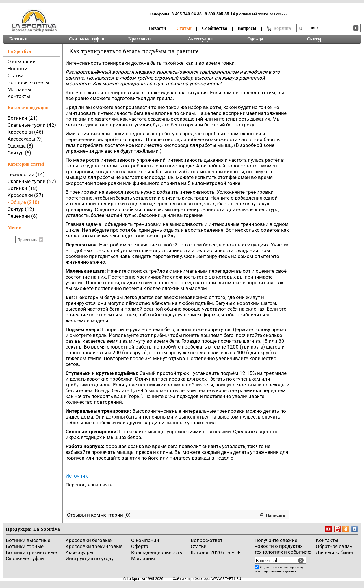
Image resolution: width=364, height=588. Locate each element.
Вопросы (247, 28)
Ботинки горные (25, 546)
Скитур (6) (19, 153)
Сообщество (215, 28)
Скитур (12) (21, 209)
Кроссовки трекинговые (94, 546)
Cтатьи (199, 546)
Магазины (19, 89)
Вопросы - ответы (28, 82)
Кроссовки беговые (89, 540)
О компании (22, 62)
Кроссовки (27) (25, 195)
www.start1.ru (226, 579)
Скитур (315, 39)
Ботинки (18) (23, 188)
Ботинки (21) (23, 118)
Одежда (255, 39)
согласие (277, 567)
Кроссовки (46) (25, 132)
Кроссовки (139, 39)
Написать (276, 515)
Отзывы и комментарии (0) (99, 515)
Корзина (279, 28)
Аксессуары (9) (25, 139)
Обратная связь (334, 546)
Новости (157, 28)
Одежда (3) (20, 146)
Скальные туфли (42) (32, 125)
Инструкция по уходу (90, 558)
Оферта (140, 546)
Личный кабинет (335, 552)
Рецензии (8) (23, 216)
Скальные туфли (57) (32, 181)
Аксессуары (200, 39)
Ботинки (18, 39)
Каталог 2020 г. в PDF (216, 552)
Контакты (19, 96)
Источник (77, 476)
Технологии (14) (26, 174)
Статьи (184, 28)
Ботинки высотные (28, 540)
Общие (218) (25, 202)
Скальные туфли (87, 39)
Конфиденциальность (157, 552)
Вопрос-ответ (207, 540)
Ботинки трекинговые (31, 552)
